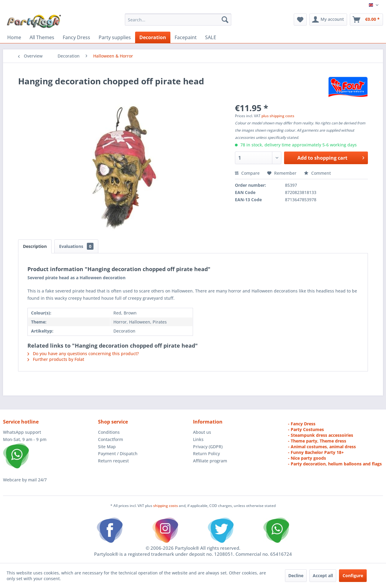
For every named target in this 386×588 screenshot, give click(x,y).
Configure (353, 575)
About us (202, 432)
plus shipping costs (278, 116)
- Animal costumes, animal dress (322, 447)
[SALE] (211, 37)
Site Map (107, 447)
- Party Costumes (306, 429)
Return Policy (206, 454)
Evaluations (76, 246)
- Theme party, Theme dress (317, 441)
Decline (296, 575)
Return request (113, 461)
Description (35, 246)
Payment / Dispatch (118, 454)
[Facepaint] (186, 37)
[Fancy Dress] (76, 37)
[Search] (225, 20)
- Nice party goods (307, 458)
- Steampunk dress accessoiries (321, 435)
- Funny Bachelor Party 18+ (316, 452)
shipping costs (166, 506)
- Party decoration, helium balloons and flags (335, 464)
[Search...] (178, 20)
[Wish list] (300, 20)
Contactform (111, 439)
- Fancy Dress (302, 424)
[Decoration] (153, 37)
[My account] (328, 20)
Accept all (323, 575)
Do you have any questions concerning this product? (83, 353)
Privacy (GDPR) (208, 447)
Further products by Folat (56, 359)
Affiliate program (210, 461)
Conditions (109, 432)
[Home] (14, 37)
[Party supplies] (115, 37)
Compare (247, 173)
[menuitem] (178, 20)
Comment (317, 173)
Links (198, 439)
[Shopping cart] (366, 20)
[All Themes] (42, 37)
